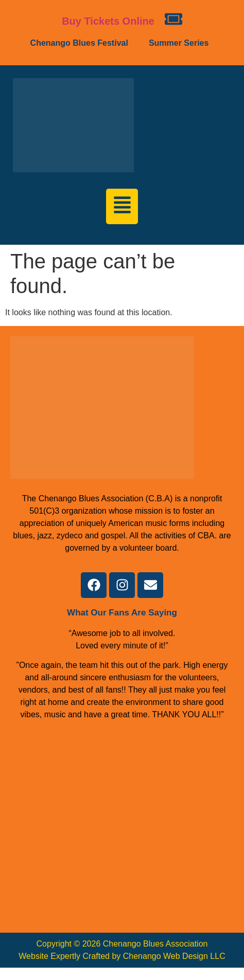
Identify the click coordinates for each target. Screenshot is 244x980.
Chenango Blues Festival (79, 43)
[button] (82, 43)
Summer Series (179, 43)
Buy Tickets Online (108, 21)
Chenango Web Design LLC (174, 956)
